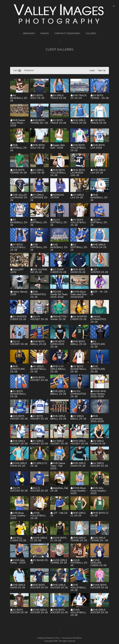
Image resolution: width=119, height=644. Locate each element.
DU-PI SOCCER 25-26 (19, 489)
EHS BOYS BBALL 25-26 (38, 343)
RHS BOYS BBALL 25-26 (78, 343)
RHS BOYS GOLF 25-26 (37, 147)
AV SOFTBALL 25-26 (39, 222)
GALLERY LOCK (17, 271)
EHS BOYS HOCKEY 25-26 (19, 417)
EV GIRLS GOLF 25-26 (37, 171)
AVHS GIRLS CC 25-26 (39, 539)
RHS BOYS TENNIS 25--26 (39, 122)
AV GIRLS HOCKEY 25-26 (59, 442)
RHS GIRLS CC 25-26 (78, 514)
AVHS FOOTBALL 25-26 (79, 563)
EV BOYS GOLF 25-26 (37, 97)
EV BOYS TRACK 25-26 (58, 122)
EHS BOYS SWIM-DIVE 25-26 (57, 344)
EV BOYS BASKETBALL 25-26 (18, 394)
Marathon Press (53, 638)
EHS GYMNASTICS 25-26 (38, 294)
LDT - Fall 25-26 (59, 514)
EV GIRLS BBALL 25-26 (78, 417)
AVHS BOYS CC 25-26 (58, 539)
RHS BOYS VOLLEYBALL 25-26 (58, 173)
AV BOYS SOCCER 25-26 (19, 611)
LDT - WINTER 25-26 (99, 271)
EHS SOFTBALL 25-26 (39, 247)
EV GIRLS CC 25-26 (39, 465)
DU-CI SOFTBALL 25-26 (59, 222)
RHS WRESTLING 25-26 (17, 369)
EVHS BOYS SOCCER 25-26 (99, 586)
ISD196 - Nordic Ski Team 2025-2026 (59, 294)
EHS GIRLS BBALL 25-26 (58, 393)
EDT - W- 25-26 (99, 293)
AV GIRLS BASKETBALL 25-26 (38, 369)
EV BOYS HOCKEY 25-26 (39, 417)
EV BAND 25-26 (39, 562)
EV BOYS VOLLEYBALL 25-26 (18, 247)
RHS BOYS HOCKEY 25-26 (39, 379)
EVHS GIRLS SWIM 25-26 (18, 465)
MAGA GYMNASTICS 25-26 (98, 319)
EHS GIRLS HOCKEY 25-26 (19, 442)
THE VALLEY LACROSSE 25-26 (19, 198)
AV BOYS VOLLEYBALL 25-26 (78, 222)
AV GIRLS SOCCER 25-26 (99, 465)
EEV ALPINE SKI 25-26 (39, 271)
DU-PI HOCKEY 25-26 (39, 318)
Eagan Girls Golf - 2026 (57, 147)
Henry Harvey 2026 (19, 293)
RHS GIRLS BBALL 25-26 (58, 417)
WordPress (77, 638)
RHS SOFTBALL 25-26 (19, 148)
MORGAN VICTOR (57, 196)
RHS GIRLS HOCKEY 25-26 (79, 442)
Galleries (91, 34)
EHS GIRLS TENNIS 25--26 (99, 539)
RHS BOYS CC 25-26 (99, 514)
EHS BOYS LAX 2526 (98, 147)
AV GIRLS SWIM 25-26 (98, 442)
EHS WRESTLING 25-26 (98, 369)
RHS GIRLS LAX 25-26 (98, 171)
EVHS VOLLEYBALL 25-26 (78, 612)
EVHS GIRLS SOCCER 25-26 (39, 611)
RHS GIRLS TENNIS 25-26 (79, 539)
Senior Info (29, 34)
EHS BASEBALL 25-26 (59, 247)
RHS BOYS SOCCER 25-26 (39, 586)
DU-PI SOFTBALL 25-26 (99, 222)
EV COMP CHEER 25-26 (58, 271)
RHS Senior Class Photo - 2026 (18, 123)
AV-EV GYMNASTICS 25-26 (78, 394)
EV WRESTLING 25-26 (98, 344)
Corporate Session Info (67, 34)
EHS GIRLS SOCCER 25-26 (99, 611)
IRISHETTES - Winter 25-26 (59, 318)
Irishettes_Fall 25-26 (59, 489)
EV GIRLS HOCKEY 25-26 (39, 442)
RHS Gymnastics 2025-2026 (97, 419)
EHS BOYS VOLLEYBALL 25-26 (78, 148)
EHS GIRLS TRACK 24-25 (98, 246)
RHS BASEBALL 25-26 (99, 198)
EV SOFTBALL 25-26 (79, 247)
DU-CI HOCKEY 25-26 (19, 343)
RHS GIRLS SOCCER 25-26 (59, 586)
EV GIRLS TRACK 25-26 (58, 97)
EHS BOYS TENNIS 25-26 (18, 171)
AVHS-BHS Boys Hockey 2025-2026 (98, 394)
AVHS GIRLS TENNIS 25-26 (59, 562)
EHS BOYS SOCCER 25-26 (59, 611)
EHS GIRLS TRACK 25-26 (78, 122)
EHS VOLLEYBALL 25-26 (78, 588)
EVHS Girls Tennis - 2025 (18, 562)
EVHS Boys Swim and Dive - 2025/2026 (79, 294)
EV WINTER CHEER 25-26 (18, 318)
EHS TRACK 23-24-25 (78, 97)
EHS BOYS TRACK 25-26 (98, 122)
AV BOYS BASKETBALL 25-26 (78, 369)
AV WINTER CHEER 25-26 (79, 318)
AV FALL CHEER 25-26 (18, 539)
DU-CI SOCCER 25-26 (39, 489)
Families (45, 34)
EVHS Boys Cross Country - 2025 (79, 491)
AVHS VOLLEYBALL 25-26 (38, 516)
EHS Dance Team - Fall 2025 (58, 466)
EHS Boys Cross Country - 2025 (18, 516)
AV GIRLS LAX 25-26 (77, 196)
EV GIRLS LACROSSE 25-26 (39, 198)
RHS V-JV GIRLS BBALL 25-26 (58, 369)
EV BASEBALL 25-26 (19, 222)
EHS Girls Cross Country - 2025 (99, 491)
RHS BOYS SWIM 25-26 (78, 271)
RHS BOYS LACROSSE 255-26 (78, 173)
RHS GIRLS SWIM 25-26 (78, 465)
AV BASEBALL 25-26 (19, 98)
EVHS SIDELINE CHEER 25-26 (98, 563)
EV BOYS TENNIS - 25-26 (100, 97)
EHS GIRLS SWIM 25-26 (18, 586)
